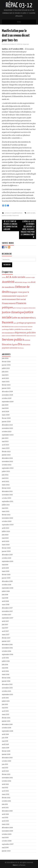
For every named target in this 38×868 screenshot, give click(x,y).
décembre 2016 (7, 645)
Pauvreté (16, 216)
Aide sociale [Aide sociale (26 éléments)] (18, 277)
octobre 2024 (7, 398)
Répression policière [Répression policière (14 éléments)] (25, 333)
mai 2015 (5, 708)
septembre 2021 (8, 501)
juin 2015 (5, 704)
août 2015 (5, 698)
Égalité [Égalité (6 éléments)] (15, 345)
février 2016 (6, 678)
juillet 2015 (6, 701)
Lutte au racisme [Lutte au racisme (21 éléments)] (20, 318)
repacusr (26, 44)
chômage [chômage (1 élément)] (25, 282)
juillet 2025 (6, 368)
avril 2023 (5, 445)
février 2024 (6, 418)
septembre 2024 (8, 402)
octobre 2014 (6, 728)
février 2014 (6, 751)
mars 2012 (6, 794)
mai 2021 (5, 508)
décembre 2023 (7, 425)
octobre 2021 (7, 498)
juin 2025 (5, 372)
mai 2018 (5, 598)
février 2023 (6, 452)
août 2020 (6, 528)
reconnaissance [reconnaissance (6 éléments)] (8, 333)
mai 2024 (5, 408)
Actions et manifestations (13, 213)
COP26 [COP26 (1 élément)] (29, 282)
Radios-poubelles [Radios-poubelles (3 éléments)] (15, 329)
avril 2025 (5, 378)
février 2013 (6, 774)
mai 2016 (5, 668)
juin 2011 (5, 804)
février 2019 (6, 575)
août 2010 (5, 814)
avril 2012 (5, 791)
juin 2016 (5, 665)
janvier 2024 (6, 422)
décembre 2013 (7, 758)
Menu (19, 22)
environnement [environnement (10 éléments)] (9, 299)
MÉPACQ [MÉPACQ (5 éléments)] (33, 318)
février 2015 (6, 718)
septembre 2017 (8, 618)
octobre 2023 (7, 432)
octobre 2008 (7, 841)
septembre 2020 (8, 525)
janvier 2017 (6, 641)
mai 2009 (5, 838)
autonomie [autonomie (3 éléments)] (18, 282)
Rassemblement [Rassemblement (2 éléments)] (26, 329)
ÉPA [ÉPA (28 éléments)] (20, 344)
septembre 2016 (8, 655)
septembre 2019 (8, 561)
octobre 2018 (7, 585)
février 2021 (6, 515)
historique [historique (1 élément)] (19, 308)
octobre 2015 (6, 691)
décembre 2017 (7, 608)
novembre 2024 (7, 395)
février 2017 (6, 638)
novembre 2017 (7, 611)
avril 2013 (5, 771)
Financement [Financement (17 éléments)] (9, 303)
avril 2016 (5, 671)
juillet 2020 (6, 531)
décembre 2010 (7, 811)
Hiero (15, 865)
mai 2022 (5, 478)
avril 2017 (5, 631)
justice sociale (7, 216)
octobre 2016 (7, 651)
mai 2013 (5, 768)
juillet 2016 (6, 661)
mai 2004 (5, 848)
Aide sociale (31, 213)
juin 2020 (5, 535)
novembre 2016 (7, 648)
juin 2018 (5, 595)
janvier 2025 (6, 388)
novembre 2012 (7, 778)
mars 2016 (6, 675)
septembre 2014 (7, 731)
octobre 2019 (7, 558)
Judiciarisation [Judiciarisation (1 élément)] (32, 308)
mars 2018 (6, 605)
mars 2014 (6, 748)
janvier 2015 (6, 721)
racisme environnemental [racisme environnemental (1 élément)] (21, 327)
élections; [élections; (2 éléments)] (21, 348)
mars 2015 (6, 714)
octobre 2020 (7, 521)
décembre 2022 (7, 458)
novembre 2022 (7, 462)
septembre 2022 (8, 468)
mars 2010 (6, 824)
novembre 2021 (7, 495)
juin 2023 (5, 438)
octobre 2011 (6, 801)
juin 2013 (5, 764)
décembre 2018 (7, 581)
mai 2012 (5, 788)
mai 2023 (5, 442)
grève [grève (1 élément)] (15, 308)
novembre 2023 (7, 428)
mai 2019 (5, 565)
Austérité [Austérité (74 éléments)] (8, 282)
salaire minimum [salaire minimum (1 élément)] (6, 336)
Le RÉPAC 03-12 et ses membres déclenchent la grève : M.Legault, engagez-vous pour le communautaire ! (28, 229)
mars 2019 (6, 571)
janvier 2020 (6, 551)
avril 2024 (5, 412)
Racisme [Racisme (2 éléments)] (11, 327)
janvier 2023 (6, 455)
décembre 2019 (7, 555)
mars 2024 (6, 415)
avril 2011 (5, 808)
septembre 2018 (8, 588)
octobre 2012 (7, 781)
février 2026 (6, 362)
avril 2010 (5, 821)
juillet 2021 (6, 505)
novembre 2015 (7, 688)
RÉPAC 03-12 (19, 5)
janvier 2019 (6, 578)
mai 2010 (5, 818)
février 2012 (6, 798)
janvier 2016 (6, 681)
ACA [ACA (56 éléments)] (9, 277)
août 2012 (5, 784)
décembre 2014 (7, 724)
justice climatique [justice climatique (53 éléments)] (13, 312)
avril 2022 (6, 481)
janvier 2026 (6, 365)
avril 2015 (5, 711)
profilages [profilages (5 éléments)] (21, 323)
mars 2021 (6, 511)
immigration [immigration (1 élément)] (25, 308)
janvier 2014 (6, 754)
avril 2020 (6, 541)
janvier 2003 (6, 851)
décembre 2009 (7, 828)
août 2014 (5, 734)
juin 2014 (5, 738)
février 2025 (6, 385)
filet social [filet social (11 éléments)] (21, 299)
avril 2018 (5, 601)
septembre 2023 (8, 435)
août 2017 (5, 621)
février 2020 (6, 548)
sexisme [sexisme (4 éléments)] (27, 340)
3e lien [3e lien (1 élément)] (4, 277)
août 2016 (5, 658)
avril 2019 (5, 568)
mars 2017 (6, 635)
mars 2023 (6, 448)
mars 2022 (6, 485)
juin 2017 (5, 625)
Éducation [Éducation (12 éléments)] (7, 345)
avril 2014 (5, 744)
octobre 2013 (6, 761)
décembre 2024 (7, 392)
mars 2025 (6, 382)
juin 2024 (5, 405)
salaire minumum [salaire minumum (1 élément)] (31, 336)
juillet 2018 (6, 591)
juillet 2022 (6, 472)
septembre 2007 (8, 844)
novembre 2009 (7, 831)
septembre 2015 (7, 694)
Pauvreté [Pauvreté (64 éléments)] (8, 323)
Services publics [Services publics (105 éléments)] (13, 340)
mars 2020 (6, 545)
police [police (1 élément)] (15, 323)
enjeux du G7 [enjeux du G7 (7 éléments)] (22, 296)
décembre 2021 (7, 491)
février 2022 (6, 488)
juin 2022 (5, 475)
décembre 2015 (7, 685)
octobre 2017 (7, 615)
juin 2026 (5, 358)
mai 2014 (5, 741)
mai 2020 (5, 538)
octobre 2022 (7, 465)
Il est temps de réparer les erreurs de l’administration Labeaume (10, 225)
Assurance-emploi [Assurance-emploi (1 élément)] (30, 277)
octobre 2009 (7, 834)
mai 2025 (5, 375)
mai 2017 (5, 628)
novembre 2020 (7, 518)
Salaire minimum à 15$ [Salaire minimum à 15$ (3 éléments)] (19, 336)
